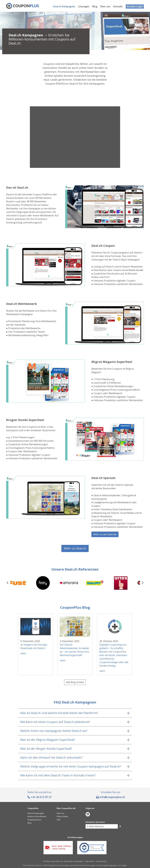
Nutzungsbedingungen (108, 865)
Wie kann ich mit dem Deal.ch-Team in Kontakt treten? (58, 775)
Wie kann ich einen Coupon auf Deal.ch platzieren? (55, 722)
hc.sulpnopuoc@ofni (112, 797)
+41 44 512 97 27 (41, 797)
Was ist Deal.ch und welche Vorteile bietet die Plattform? (59, 713)
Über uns (105, 6)
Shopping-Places (34, 820)
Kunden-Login (135, 6)
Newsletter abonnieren (95, 822)
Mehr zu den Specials (105, 534)
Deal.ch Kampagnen (64, 6)
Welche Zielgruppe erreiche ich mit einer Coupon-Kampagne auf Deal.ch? (71, 766)
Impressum (90, 861)
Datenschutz (101, 861)
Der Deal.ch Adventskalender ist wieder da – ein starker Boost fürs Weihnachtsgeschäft (75, 650)
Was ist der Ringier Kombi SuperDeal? (46, 749)
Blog (95, 6)
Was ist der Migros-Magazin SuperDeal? (48, 740)
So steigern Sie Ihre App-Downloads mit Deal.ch (34, 646)
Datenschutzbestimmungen (84, 865)
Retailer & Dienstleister (37, 817)
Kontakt (118, 6)
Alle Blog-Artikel (75, 682)
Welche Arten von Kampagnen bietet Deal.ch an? (54, 731)
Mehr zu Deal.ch (75, 548)
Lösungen (84, 6)
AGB (58, 820)
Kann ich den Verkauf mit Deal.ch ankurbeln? (51, 757)
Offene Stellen (62, 817)
